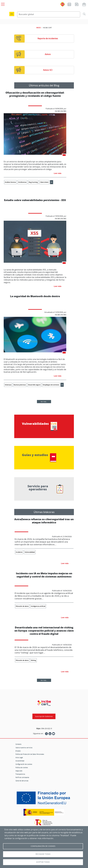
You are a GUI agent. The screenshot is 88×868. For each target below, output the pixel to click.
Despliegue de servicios (51, 385)
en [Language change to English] (12, 14)
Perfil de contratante (22, 777)
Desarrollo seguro (34, 385)
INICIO (38, 28)
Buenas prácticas (20, 385)
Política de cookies (22, 767)
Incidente (19, 552)
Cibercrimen (44, 182)
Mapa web (19, 771)
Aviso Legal (19, 757)
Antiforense (22, 182)
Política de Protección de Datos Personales (30, 754)
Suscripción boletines (44, 716)
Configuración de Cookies (43, 846)
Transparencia (20, 774)
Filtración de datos (22, 606)
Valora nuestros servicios (24, 748)
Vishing (33, 660)
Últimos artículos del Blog (44, 85)
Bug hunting (33, 182)
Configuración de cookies (24, 764)
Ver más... (44, 402)
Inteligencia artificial (38, 606)
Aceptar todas (43, 862)
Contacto (18, 744)
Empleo (18, 751)
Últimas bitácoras (44, 512)
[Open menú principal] (2, 4)
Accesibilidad (20, 761)
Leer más (58, 173)
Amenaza (8, 385)
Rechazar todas (43, 854)
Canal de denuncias (22, 781)
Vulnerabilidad (30, 552)
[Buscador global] (49, 14)
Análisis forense (10, 182)
